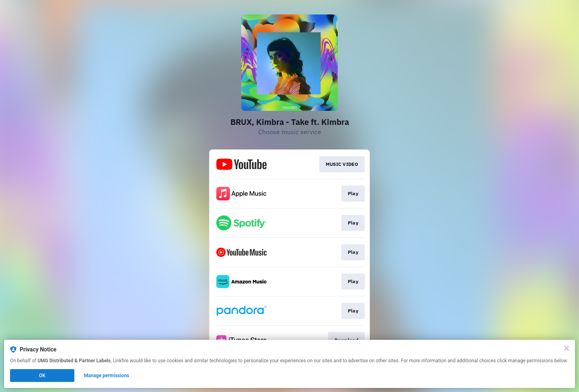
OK (42, 376)
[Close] (567, 348)
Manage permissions (107, 376)
